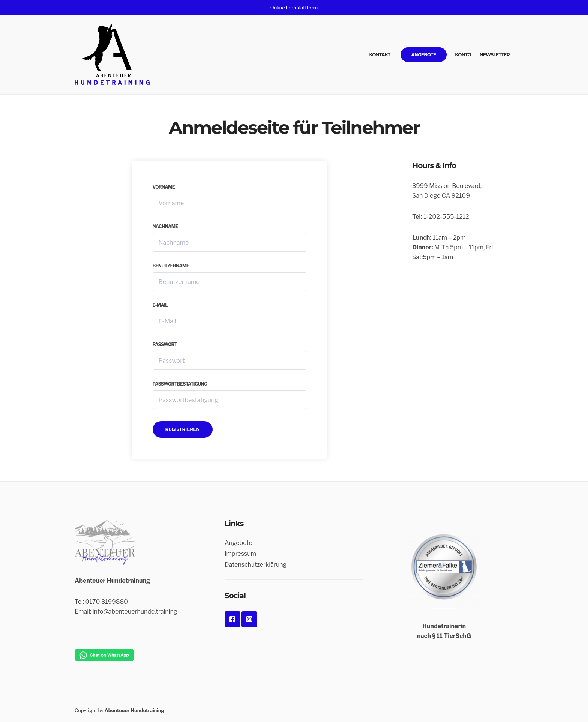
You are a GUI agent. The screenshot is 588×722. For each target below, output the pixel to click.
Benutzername (171, 266)
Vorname (164, 187)
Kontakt (380, 55)
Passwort (165, 344)
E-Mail (160, 305)
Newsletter (495, 55)
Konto (463, 55)
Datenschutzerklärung (256, 565)
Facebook (232, 619)
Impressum (240, 554)
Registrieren (183, 429)
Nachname (165, 226)
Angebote (423, 55)
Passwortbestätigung (180, 384)
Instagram (249, 619)
